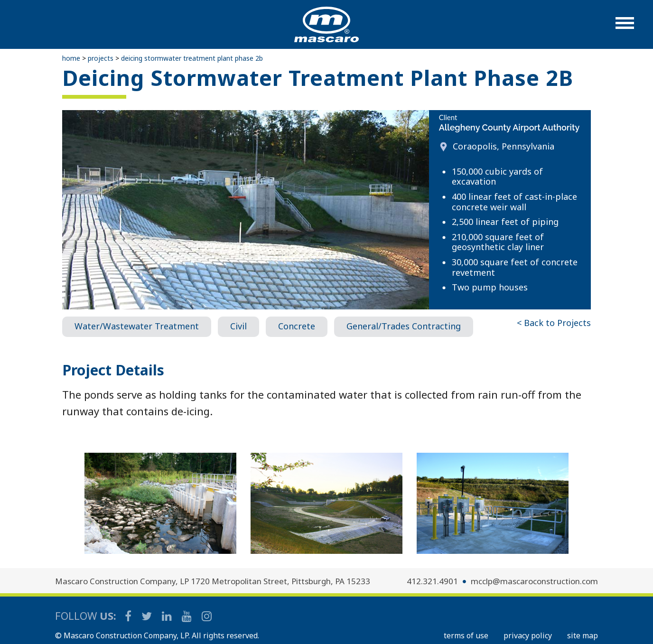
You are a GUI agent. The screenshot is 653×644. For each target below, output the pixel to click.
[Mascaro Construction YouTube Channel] (187, 616)
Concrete (297, 326)
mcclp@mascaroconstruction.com (534, 581)
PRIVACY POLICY (528, 635)
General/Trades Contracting (404, 326)
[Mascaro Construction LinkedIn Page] (168, 616)
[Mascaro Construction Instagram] (206, 616)
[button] (625, 28)
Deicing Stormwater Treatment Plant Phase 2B (192, 58)
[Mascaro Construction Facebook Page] (129, 616)
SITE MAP (583, 635)
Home (71, 58)
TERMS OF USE (466, 635)
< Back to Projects (554, 323)
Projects (101, 58)
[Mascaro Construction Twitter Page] (147, 616)
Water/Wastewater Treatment (137, 326)
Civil (238, 326)
